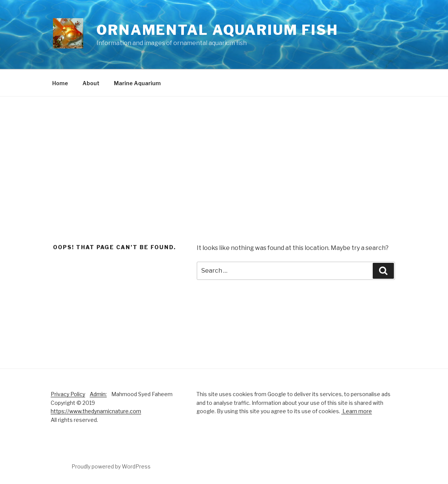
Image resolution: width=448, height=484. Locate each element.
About (91, 83)
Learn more (357, 411)
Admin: (98, 394)
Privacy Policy (68, 394)
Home (60, 83)
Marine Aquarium (137, 83)
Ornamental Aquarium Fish (217, 30)
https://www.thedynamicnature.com (96, 411)
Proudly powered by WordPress (111, 466)
